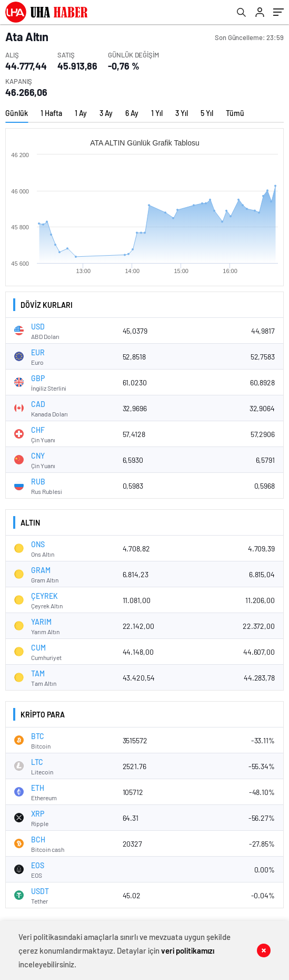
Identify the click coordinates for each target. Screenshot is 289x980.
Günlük (17, 113)
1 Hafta (51, 113)
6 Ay (132, 113)
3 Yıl (182, 113)
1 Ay (81, 113)
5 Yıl (207, 113)
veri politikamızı (188, 950)
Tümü (235, 113)
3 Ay (106, 113)
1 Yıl (157, 113)
